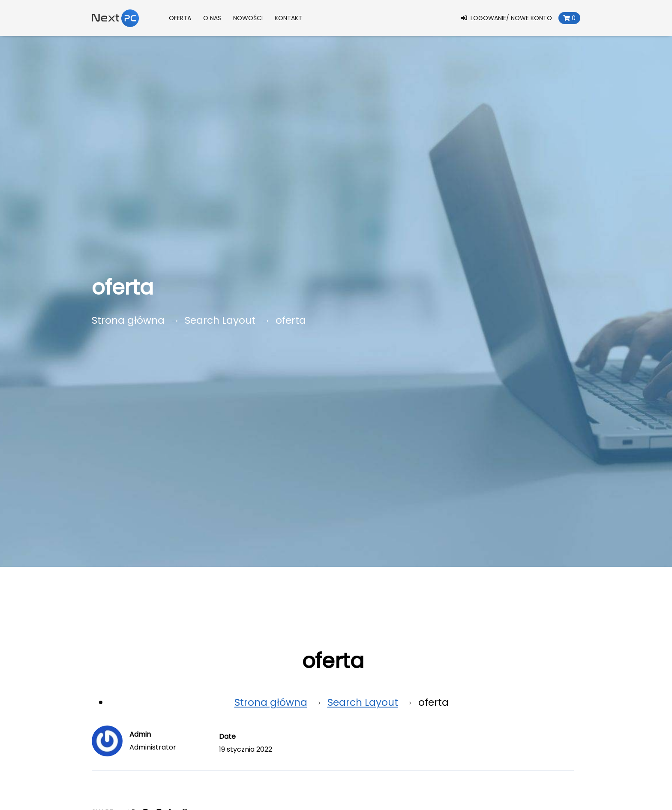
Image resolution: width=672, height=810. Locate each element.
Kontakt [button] (288, 18)
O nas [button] (212, 18)
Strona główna (128, 320)
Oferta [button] (180, 18)
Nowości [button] (248, 18)
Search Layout (220, 320)
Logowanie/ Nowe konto (507, 18)
